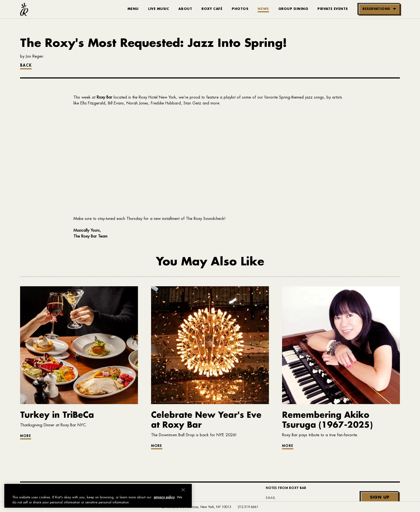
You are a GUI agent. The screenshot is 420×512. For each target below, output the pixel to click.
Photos (240, 9)
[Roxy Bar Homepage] (24, 9)
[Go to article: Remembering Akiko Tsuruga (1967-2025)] (341, 427)
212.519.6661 (248, 507)
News (263, 9)
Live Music (159, 9)
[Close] (183, 490)
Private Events (333, 9)
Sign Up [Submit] (380, 497)
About (185, 9)
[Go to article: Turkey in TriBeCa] (79, 422)
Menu (133, 9)
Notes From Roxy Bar (286, 488)
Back (26, 65)
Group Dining (293, 9)
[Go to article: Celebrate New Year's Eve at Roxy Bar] (210, 427)
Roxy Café (212, 9)
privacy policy (164, 497)
